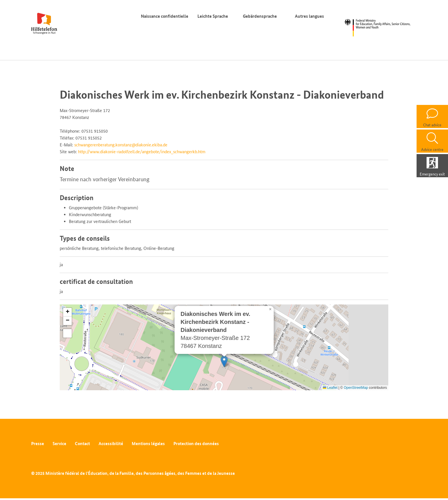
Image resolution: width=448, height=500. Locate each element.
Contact (82, 444)
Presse (38, 444)
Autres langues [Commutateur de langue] (311, 16)
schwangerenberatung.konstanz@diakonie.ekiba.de (121, 145)
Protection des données (196, 444)
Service (59, 444)
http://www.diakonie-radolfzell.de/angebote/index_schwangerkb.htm (142, 152)
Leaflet (330, 388)
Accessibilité (111, 444)
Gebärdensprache (260, 16)
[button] (224, 361)
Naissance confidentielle (165, 16)
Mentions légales (148, 444)
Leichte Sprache (213, 16)
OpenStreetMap (356, 388)
